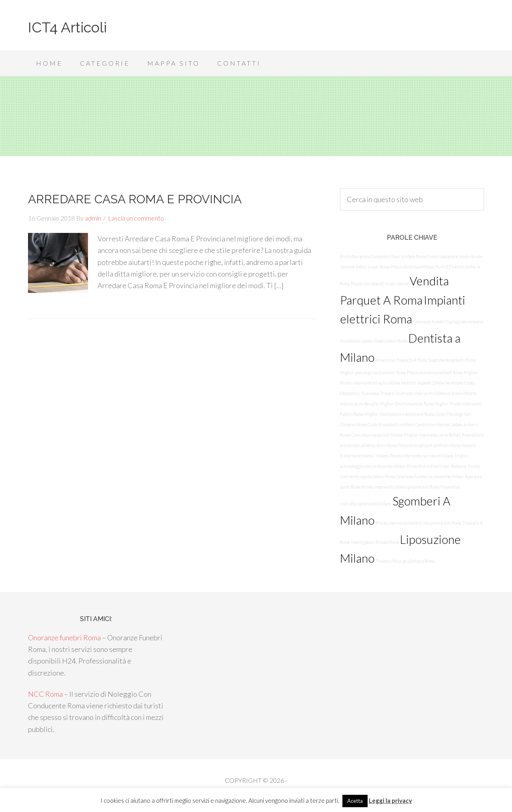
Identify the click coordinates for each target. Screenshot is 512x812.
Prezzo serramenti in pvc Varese (380, 284)
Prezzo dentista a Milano (412, 267)
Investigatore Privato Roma (375, 542)
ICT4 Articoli (67, 27)
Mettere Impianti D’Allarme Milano (432, 383)
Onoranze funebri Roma (64, 638)
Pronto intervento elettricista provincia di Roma (418, 523)
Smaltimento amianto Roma (452, 360)
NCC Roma (45, 694)
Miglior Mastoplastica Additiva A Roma (399, 414)
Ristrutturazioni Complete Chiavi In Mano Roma (383, 256)
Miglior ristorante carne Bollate (432, 435)
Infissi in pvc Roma (373, 267)
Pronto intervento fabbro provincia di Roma (400, 487)
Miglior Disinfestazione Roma (406, 404)
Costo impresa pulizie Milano (377, 435)
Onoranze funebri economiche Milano (430, 476)
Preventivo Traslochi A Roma (401, 360)
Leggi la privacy (390, 800)
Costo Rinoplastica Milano (391, 424)
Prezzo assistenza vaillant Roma (435, 372)
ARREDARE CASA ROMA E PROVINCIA (135, 199)
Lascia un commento (136, 218)
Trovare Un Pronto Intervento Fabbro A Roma (421, 393)
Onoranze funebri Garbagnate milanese (448, 322)
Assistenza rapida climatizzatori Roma (374, 341)
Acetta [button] (355, 801)
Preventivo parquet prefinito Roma (429, 445)
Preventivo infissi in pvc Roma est (437, 466)
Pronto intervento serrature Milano (422, 456)
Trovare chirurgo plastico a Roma (405, 561)
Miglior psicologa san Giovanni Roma (373, 372)
